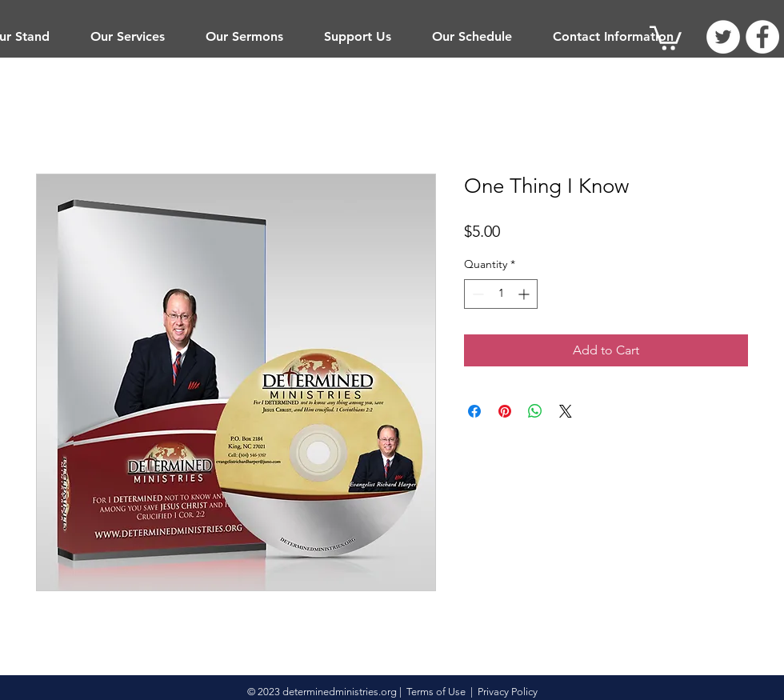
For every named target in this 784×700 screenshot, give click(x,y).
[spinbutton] (501, 294)
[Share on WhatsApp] (535, 411)
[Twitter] (723, 37)
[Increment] (525, 294)
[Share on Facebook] (474, 411)
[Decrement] (476, 294)
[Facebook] (762, 37)
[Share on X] (566, 411)
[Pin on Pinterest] (505, 411)
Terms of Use (436, 692)
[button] (127, 37)
